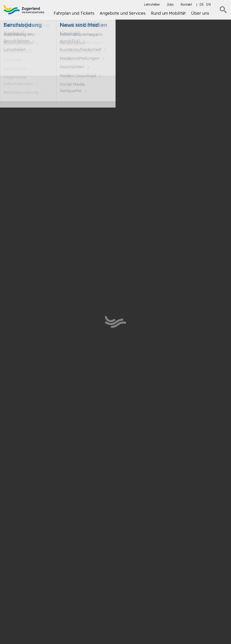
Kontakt (186, 5)
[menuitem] (74, 15)
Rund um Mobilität (168, 13)
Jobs (170, 5)
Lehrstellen (152, 5)
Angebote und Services (123, 13)
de (202, 5)
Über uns (200, 13)
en (208, 5)
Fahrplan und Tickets (74, 13)
